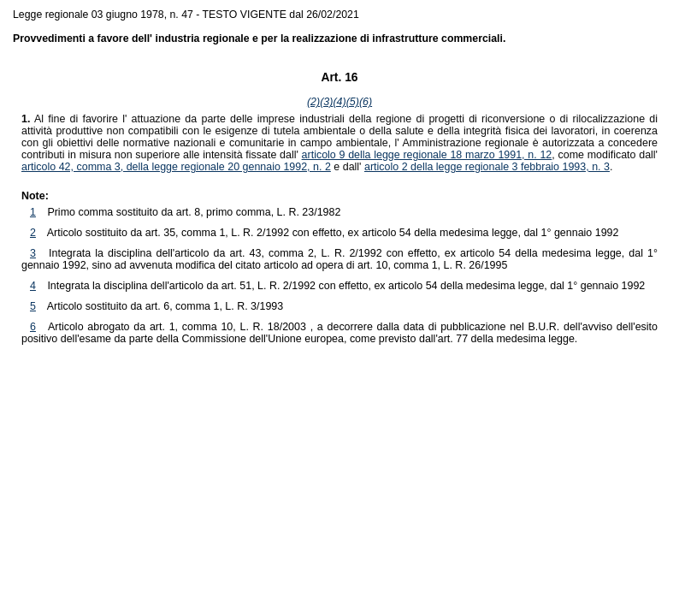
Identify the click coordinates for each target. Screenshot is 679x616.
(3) (326, 102)
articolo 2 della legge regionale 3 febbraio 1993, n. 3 (487, 167)
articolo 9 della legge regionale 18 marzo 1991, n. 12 (427, 155)
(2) (313, 102)
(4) (339, 102)
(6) (366, 102)
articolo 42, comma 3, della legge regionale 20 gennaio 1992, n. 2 (176, 167)
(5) (353, 102)
